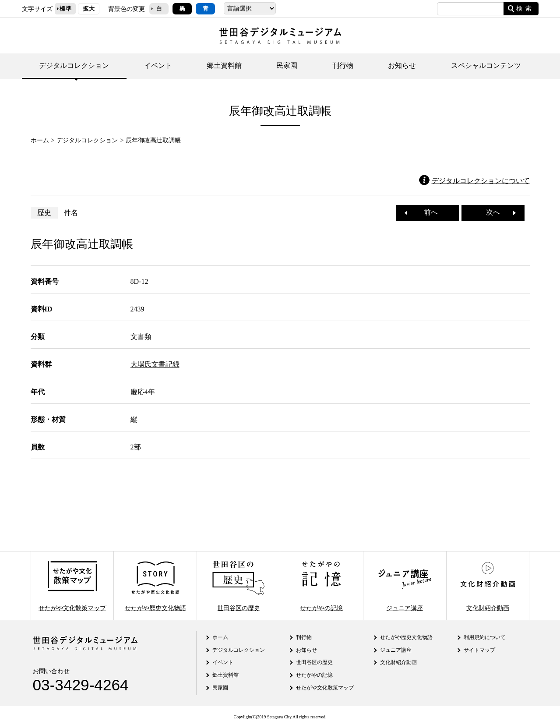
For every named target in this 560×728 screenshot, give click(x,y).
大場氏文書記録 (155, 364)
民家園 (287, 65)
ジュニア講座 (405, 585)
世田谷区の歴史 (238, 585)
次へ (497, 212)
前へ (427, 212)
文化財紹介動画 (488, 585)
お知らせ (402, 65)
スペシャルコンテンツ (486, 65)
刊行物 (343, 65)
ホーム (40, 140)
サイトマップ (479, 650)
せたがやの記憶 (321, 585)
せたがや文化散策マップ (72, 585)
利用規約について (485, 637)
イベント (158, 65)
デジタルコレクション (74, 65)
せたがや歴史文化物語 (155, 585)
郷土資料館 (224, 65)
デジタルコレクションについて (481, 181)
